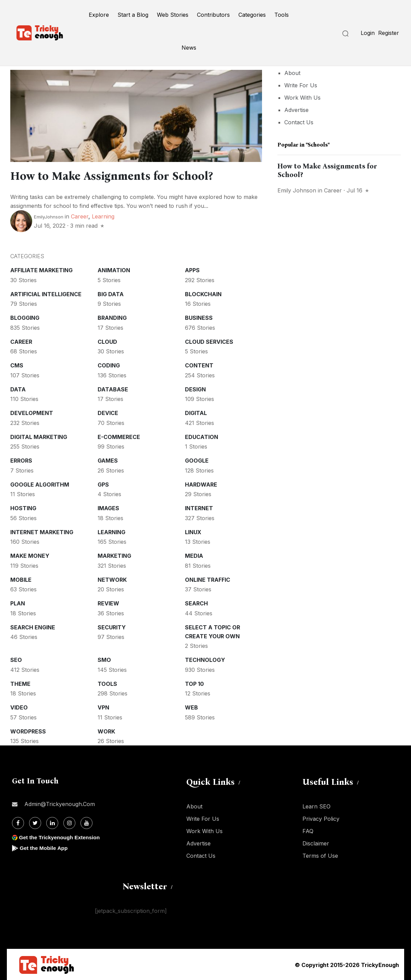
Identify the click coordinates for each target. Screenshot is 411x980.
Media (194, 555)
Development (32, 412)
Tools (282, 15)
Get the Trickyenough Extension (61, 837)
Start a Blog (133, 15)
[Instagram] (69, 822)
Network (112, 579)
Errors (21, 460)
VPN (103, 707)
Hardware (201, 484)
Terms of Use (320, 855)
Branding (112, 317)
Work (106, 731)
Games (108, 460)
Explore (99, 15)
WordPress (28, 731)
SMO (104, 659)
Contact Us (299, 122)
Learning (103, 216)
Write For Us (301, 85)
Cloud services (209, 341)
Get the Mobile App (44, 847)
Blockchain (203, 293)
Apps (192, 269)
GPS (103, 484)
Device (108, 412)
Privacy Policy (321, 818)
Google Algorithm (40, 484)
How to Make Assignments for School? (120, 176)
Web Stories (173, 15)
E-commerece (119, 436)
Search (196, 603)
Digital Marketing (39, 436)
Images (108, 507)
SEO (16, 659)
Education (202, 436)
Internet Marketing (42, 531)
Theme (20, 683)
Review (108, 603)
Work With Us (302, 98)
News (189, 48)
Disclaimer (316, 843)
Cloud (107, 341)
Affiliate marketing (41, 269)
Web (191, 707)
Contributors (213, 15)
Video (19, 707)
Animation (114, 269)
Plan (18, 603)
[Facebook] (18, 822)
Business (199, 317)
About (292, 73)
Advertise (296, 110)
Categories (252, 15)
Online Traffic (208, 579)
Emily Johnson (297, 190)
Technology (205, 659)
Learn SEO (316, 806)
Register (389, 33)
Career (80, 216)
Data (18, 389)
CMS (17, 365)
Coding (109, 365)
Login (368, 33)
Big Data (111, 293)
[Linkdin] (52, 822)
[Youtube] (86, 822)
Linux (193, 531)
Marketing (114, 555)
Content (199, 365)
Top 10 (194, 683)
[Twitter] (35, 822)
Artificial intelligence (46, 293)
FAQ (308, 830)
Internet (199, 507)
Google (197, 460)
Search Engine (33, 627)
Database (113, 389)
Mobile (21, 579)
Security (112, 627)
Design (195, 389)
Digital (196, 412)
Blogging (25, 317)
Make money (30, 555)
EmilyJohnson (49, 216)
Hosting (23, 507)
